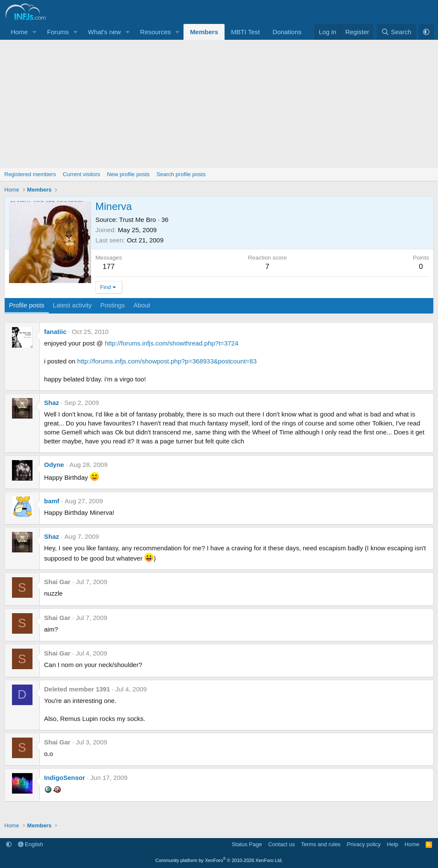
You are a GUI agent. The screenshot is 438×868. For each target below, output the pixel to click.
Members (204, 32)
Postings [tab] (112, 305)
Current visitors (81, 174)
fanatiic (55, 332)
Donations (287, 32)
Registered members (30, 174)
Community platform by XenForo (219, 860)
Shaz (52, 403)
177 (109, 267)
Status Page (247, 844)
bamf (52, 501)
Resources (156, 32)
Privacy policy (364, 844)
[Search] (396, 32)
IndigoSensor (65, 778)
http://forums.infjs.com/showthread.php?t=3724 (172, 343)
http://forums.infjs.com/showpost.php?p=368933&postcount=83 (167, 361)
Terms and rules (321, 844)
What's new (105, 32)
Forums (58, 32)
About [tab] (142, 305)
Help (393, 844)
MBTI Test (245, 32)
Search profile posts (181, 174)
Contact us (281, 844)
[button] (35, 32)
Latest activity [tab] (73, 305)
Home (19, 32)
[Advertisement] (219, 104)
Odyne (54, 465)
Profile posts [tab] (27, 305)
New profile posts (128, 174)
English (31, 844)
